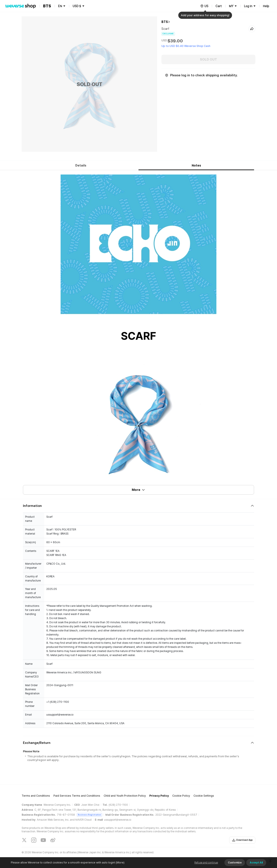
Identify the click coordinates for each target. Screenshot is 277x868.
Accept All (256, 863)
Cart (219, 6)
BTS (165, 22)
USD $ (77, 6)
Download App (242, 840)
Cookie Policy (181, 796)
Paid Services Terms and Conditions (77, 796)
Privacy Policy (159, 796)
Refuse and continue (206, 863)
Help (266, 6)
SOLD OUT (209, 59)
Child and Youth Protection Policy (125, 796)
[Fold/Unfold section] (138, 506)
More (138, 490)
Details (81, 165)
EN (60, 6)
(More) (120, 862)
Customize (235, 863)
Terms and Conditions (36, 796)
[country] (204, 6)
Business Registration (89, 815)
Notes (196, 165)
